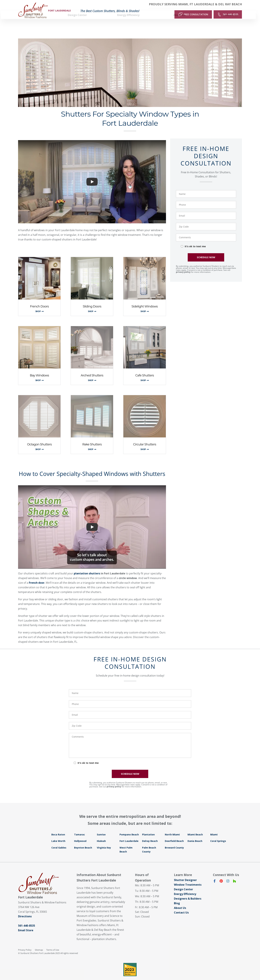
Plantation (148, 828)
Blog (177, 897)
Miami (214, 828)
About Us (180, 902)
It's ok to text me (195, 240)
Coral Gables (59, 841)
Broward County (174, 841)
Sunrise (101, 828)
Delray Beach (150, 835)
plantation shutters (87, 567)
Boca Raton (58, 828)
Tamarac (80, 828)
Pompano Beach (129, 828)
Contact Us (181, 906)
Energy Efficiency (185, 888)
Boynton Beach (83, 841)
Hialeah (101, 835)
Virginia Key (104, 841)
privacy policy (183, 266)
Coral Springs (218, 835)
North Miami (172, 828)
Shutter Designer (185, 874)
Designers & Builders (188, 892)
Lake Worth (58, 835)
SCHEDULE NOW (206, 251)
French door (37, 577)
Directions (25, 910)
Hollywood (80, 835)
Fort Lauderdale (129, 835)
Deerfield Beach (174, 835)
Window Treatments (188, 879)
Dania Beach (195, 835)
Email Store (26, 924)
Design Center (183, 883)
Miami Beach (195, 828)
